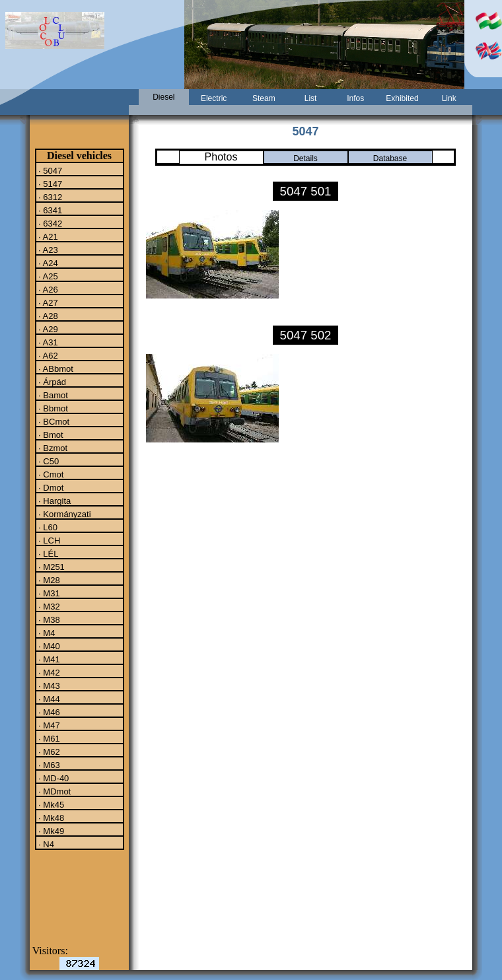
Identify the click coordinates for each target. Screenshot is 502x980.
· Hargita (54, 501)
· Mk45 (51, 804)
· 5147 (50, 184)
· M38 (48, 619)
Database (390, 158)
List (311, 98)
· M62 (48, 752)
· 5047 (50, 170)
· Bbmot (52, 408)
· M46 (48, 712)
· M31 (48, 593)
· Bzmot (52, 448)
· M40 (48, 646)
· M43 (48, 685)
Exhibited (402, 98)
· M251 (51, 567)
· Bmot (50, 435)
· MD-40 (53, 778)
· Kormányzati (64, 514)
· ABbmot (55, 368)
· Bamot (52, 395)
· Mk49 (51, 831)
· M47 (48, 725)
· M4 (46, 633)
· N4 (45, 844)
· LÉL (48, 553)
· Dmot (50, 487)
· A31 (47, 342)
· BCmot (53, 421)
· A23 (47, 250)
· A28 (47, 316)
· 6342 (50, 223)
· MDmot (54, 791)
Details (305, 158)
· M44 (48, 699)
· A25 (47, 276)
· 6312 (50, 197)
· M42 (48, 672)
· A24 (47, 263)
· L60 (47, 527)
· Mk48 (51, 818)
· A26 (47, 289)
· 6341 (50, 210)
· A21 (47, 236)
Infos (355, 98)
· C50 (48, 461)
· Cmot (50, 474)
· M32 (48, 606)
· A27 (47, 302)
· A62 (47, 355)
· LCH (49, 540)
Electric (214, 98)
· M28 (48, 580)
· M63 (48, 765)
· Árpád (52, 382)
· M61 (48, 738)
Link (449, 98)
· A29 (47, 329)
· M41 (48, 659)
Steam (264, 98)
